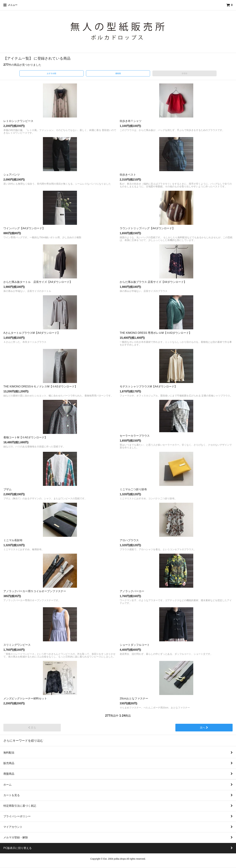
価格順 (118, 73)
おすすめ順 (52, 73)
